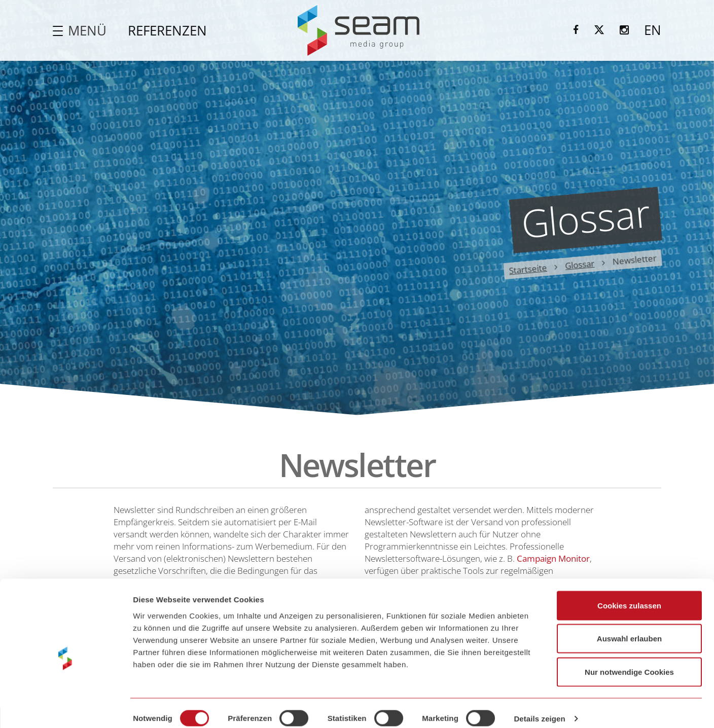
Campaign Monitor (553, 558)
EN (653, 30)
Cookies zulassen (629, 595)
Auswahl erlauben (629, 628)
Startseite (528, 269)
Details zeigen (539, 708)
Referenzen (167, 30)
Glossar (580, 265)
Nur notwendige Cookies (629, 661)
